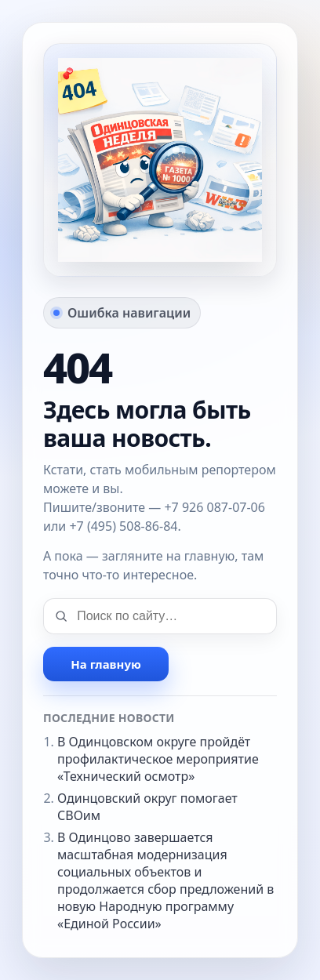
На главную (105, 664)
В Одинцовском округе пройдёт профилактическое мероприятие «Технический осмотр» (158, 759)
